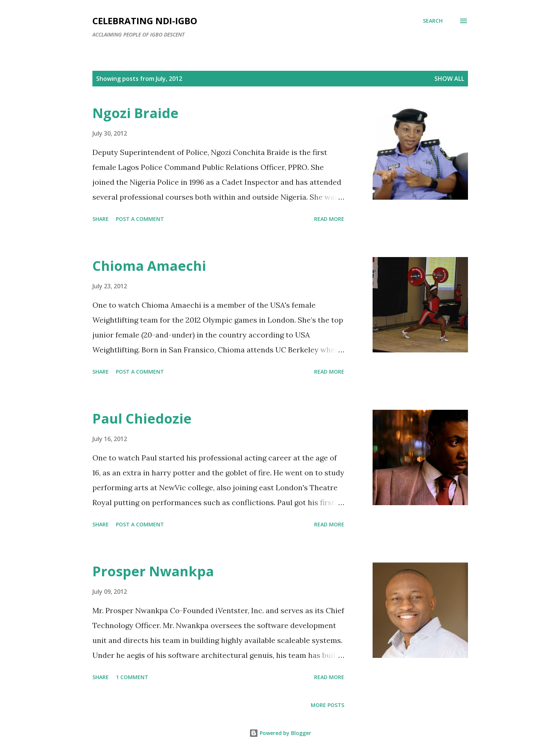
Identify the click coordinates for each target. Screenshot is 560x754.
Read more (329, 219)
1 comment (132, 677)
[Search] (433, 21)
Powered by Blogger (280, 733)
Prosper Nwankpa (153, 571)
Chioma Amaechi (149, 266)
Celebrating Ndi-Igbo (145, 21)
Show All (449, 79)
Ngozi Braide (135, 113)
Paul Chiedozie (142, 419)
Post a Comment (140, 219)
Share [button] (101, 219)
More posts (328, 705)
